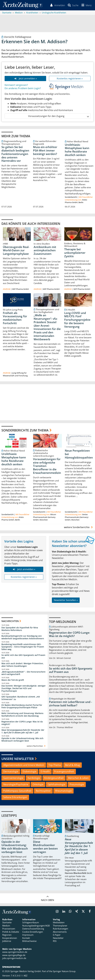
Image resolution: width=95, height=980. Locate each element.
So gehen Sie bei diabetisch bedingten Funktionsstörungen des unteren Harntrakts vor (15, 154)
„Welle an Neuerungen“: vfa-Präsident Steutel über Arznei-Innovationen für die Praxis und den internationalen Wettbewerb (47, 328)
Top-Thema (55, 766)
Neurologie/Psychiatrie (16, 785)
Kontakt (26, 938)
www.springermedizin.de (15, 952)
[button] (86, 5)
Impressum (28, 935)
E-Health (45, 772)
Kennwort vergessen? (16, 86)
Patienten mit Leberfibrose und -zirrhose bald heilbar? (70, 704)
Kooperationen (10, 938)
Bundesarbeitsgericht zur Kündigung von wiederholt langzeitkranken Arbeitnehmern (23, 638)
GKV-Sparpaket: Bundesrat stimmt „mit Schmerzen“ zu (21, 698)
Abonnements (60, 932)
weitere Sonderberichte (79, 528)
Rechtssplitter (43, 791)
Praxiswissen (9, 929)
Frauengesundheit (64, 772)
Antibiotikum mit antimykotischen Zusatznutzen (45, 251)
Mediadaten (59, 923)
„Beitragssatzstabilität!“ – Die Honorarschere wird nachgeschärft (23, 673)
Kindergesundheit (54, 778)
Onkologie (38, 785)
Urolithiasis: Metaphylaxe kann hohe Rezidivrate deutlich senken (77, 150)
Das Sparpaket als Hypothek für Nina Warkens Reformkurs (20, 629)
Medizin (6, 926)
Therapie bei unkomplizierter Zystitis (75, 253)
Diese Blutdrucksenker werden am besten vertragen (45, 847)
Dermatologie (11, 772)
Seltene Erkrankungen (15, 798)
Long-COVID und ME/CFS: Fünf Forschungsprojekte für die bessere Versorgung (77, 320)
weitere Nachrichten (36, 746)
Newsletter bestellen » (66, 601)
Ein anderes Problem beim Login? (23, 89)
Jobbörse (7, 942)
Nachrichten (10, 621)
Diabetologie (29, 772)
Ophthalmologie (56, 785)
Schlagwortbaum (31, 923)
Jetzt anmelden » (25, 79)
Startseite (7, 923)
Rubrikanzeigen (61, 929)
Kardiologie (34, 778)
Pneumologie (77, 785)
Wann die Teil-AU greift (13, 681)
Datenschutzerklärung (33, 929)
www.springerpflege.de (14, 956)
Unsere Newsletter (18, 759)
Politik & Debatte (11, 932)
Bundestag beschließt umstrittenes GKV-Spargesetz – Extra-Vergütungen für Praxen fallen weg (23, 647)
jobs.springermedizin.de (14, 959)
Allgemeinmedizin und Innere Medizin (24, 766)
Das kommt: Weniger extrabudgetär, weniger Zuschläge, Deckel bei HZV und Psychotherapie (23, 689)
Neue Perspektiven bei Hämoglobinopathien (79, 455)
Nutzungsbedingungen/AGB (36, 926)
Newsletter (58, 938)
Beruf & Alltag (73, 766)
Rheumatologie (63, 791)
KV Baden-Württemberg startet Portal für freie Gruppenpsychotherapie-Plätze (22, 707)
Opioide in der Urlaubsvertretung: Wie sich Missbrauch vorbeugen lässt (22, 740)
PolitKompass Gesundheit (17, 791)
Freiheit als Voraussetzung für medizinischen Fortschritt (15, 318)
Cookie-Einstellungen (33, 932)
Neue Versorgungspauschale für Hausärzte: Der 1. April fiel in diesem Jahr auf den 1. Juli (23, 732)
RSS (55, 942)
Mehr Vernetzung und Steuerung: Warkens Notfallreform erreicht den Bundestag (22, 715)
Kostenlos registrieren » (70, 79)
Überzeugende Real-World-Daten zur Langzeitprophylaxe (16, 251)
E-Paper (57, 935)
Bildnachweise (29, 942)
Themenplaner (60, 926)
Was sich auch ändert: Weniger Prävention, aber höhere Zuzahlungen (22, 665)
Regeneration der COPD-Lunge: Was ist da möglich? (22, 723)
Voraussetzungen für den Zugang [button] (58, 117)
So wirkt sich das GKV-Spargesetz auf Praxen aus (23, 657)
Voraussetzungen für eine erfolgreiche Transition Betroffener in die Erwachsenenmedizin (47, 466)
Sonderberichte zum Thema (25, 431)
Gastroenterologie (13, 778)
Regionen (7, 935)
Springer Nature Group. (64, 972)
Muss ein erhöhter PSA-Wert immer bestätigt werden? (45, 151)
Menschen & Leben (78, 778)
